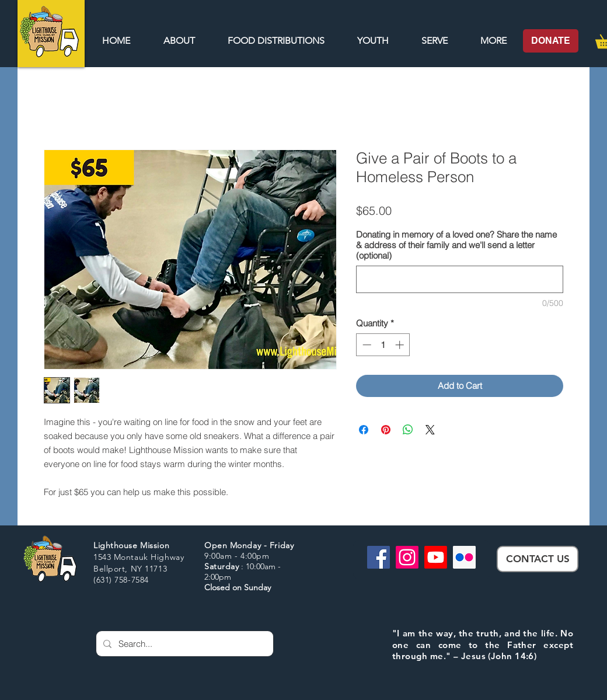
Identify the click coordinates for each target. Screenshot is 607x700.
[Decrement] (366, 345)
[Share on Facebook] (364, 430)
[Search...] (184, 644)
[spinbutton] (383, 345)
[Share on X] (430, 430)
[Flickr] (464, 557)
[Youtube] (436, 557)
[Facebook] (378, 557)
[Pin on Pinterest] (386, 430)
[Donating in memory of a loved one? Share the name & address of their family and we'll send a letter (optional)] (460, 279)
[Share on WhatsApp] (408, 430)
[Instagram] (407, 557)
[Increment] (401, 345)
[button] (493, 41)
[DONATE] (551, 41)
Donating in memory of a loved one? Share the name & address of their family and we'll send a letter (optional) (456, 245)
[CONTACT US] (538, 559)
